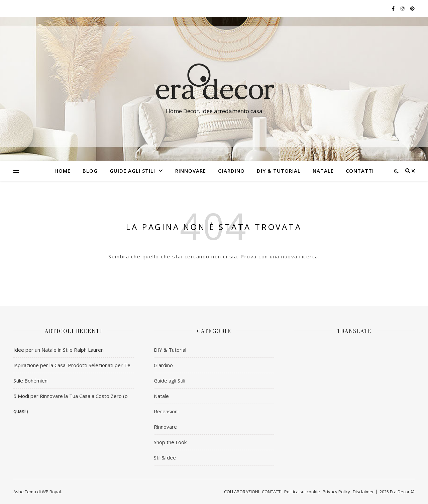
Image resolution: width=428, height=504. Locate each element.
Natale (161, 396)
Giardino (163, 365)
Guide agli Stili (132, 171)
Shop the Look (170, 442)
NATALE (323, 171)
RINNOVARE (191, 171)
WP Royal (51, 492)
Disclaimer (363, 492)
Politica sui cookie (302, 492)
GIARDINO (231, 171)
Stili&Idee (165, 457)
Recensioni (166, 411)
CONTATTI (360, 171)
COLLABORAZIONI (242, 492)
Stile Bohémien (30, 381)
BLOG (90, 171)
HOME (63, 171)
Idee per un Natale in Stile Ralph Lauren (59, 350)
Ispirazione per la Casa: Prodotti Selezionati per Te (72, 365)
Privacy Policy (336, 492)
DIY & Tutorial (279, 171)
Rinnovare (165, 427)
